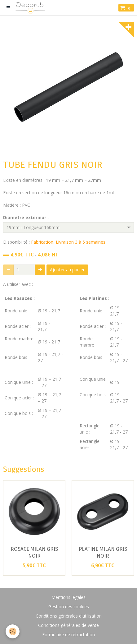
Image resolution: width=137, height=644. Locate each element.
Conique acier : (19, 398)
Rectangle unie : (90, 429)
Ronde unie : (17, 311)
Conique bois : (19, 413)
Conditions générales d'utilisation (69, 616)
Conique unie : (19, 382)
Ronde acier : (18, 326)
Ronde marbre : (88, 342)
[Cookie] (13, 631)
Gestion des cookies (69, 607)
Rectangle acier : (90, 444)
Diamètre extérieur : (26, 217)
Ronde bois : (18, 357)
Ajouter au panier (67, 270)
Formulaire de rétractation (68, 635)
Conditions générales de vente (68, 625)
